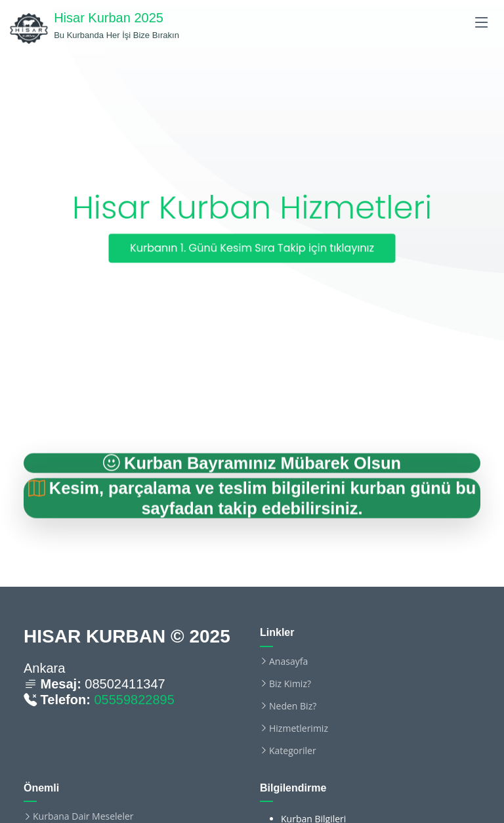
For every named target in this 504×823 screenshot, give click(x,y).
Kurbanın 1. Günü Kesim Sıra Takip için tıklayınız (252, 248)
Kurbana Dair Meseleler (83, 816)
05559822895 (134, 700)
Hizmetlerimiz (299, 728)
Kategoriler (293, 751)
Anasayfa (288, 662)
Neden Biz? (293, 706)
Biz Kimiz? (290, 684)
